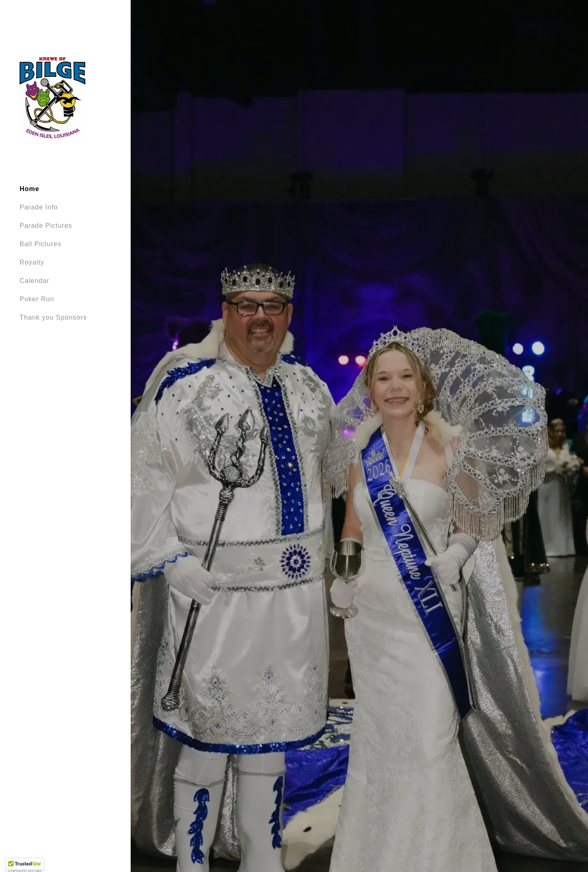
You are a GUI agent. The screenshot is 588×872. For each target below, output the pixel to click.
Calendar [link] (35, 281)
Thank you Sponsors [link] (53, 317)
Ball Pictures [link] (40, 244)
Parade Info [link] (39, 207)
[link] (52, 98)
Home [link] (29, 189)
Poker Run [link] (37, 299)
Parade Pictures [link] (46, 226)
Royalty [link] (32, 262)
